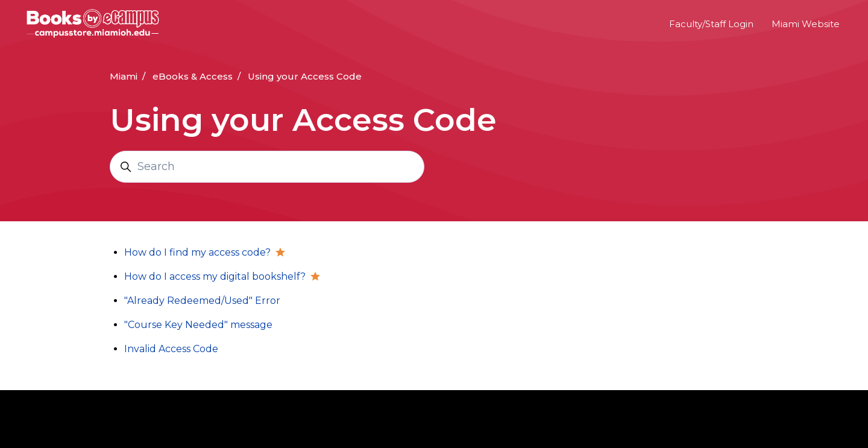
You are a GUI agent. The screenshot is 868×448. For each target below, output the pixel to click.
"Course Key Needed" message (198, 325)
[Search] (267, 167)
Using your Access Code (305, 76)
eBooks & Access (193, 76)
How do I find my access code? (197, 252)
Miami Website (806, 24)
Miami (124, 76)
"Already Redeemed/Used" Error (202, 301)
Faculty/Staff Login (711, 24)
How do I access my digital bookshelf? (215, 276)
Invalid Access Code (171, 349)
